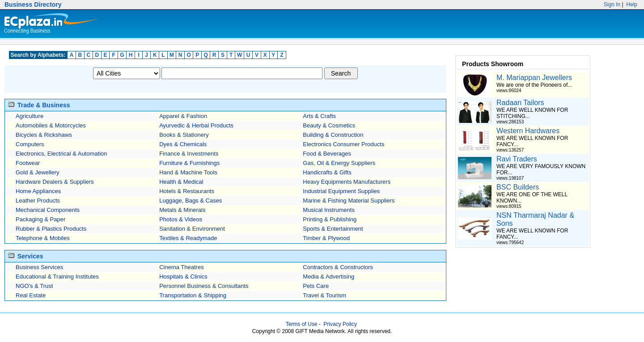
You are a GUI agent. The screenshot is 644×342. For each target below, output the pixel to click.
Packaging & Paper (40, 219)
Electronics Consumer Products (343, 144)
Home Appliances (38, 191)
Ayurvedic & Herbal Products (196, 125)
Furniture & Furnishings (189, 163)
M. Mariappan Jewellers (534, 78)
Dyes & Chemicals (183, 144)
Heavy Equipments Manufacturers (347, 182)
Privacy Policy (340, 324)
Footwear (28, 163)
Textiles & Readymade (188, 238)
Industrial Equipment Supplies (341, 191)
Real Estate (31, 295)
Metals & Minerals (182, 210)
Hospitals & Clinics (183, 277)
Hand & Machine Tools (188, 172)
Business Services (39, 267)
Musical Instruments (329, 210)
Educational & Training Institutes (57, 277)
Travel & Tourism (324, 295)
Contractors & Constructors (338, 267)
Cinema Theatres (181, 267)
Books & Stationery (184, 135)
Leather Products (38, 201)
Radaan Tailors (520, 103)
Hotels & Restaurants (187, 191)
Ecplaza (50, 24)
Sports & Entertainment (333, 229)
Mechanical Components (48, 210)
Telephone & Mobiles (43, 238)
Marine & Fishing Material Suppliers (349, 201)
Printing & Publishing (330, 219)
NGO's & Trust (34, 286)
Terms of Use (302, 324)
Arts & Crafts (319, 116)
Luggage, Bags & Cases (191, 201)
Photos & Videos (181, 219)
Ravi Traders (517, 159)
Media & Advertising (328, 277)
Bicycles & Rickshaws (44, 135)
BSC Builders (518, 187)
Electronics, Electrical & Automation (61, 154)
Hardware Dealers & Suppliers (55, 182)
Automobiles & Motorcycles (51, 125)
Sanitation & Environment (192, 229)
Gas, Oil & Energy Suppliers (339, 163)
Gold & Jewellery (38, 172)
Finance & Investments (189, 154)
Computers (30, 144)
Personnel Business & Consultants (204, 286)
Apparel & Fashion (183, 116)
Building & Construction (333, 135)
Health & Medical (181, 182)
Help (631, 4)
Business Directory (33, 4)
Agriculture (30, 116)
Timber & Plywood (326, 238)
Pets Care (316, 286)
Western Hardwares (528, 131)
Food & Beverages (327, 154)
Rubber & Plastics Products (51, 229)
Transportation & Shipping (193, 295)
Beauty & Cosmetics (329, 125)
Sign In (612, 4)
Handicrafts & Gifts (327, 172)
